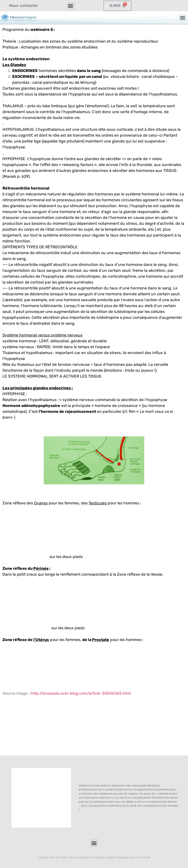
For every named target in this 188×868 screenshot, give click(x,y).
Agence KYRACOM (140, 857)
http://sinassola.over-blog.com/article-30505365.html (81, 693)
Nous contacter (24, 6)
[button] (71, 6)
